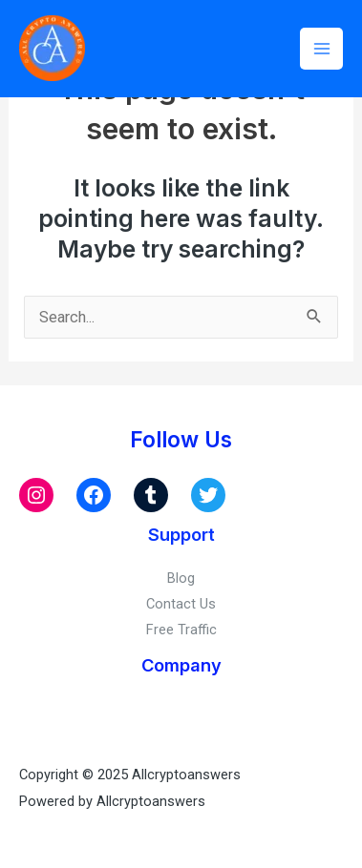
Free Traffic (181, 630)
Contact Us (181, 604)
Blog (181, 578)
